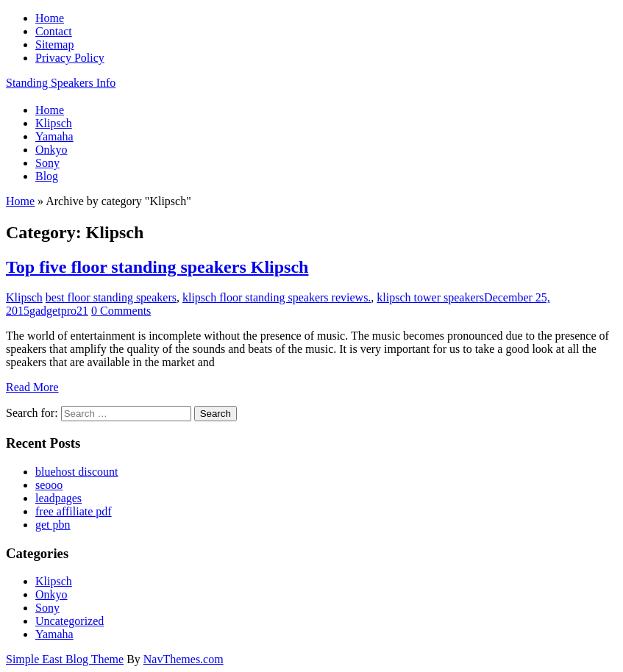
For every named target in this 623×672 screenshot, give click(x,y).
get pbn (53, 525)
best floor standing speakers (111, 297)
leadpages (58, 498)
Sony (47, 608)
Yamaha (54, 634)
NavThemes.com (184, 659)
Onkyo (51, 594)
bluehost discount (76, 472)
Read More (32, 387)
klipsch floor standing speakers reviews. (277, 297)
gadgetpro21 (59, 311)
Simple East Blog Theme (65, 659)
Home (20, 201)
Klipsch (24, 297)
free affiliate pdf (74, 511)
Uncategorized (70, 621)
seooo (49, 485)
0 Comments (121, 311)
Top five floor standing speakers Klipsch (157, 267)
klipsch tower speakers (430, 297)
